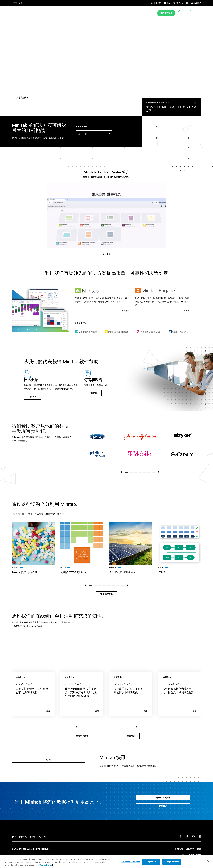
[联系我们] (163, 806)
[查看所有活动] (82, 736)
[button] (200, 13)
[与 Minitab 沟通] (163, 798)
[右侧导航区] (159, 472)
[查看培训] (131, 736)
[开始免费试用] (166, 13)
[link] (33, 548)
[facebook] (187, 836)
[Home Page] (21, 13)
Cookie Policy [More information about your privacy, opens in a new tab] (46, 865)
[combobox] (21, 3)
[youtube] (193, 836)
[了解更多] (106, 254)
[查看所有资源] (106, 594)
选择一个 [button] (94, 134)
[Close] (208, 861)
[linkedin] (181, 836)
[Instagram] (200, 836)
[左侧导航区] (122, 472)
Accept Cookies (172, 862)
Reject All (151, 862)
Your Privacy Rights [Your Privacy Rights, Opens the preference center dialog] (131, 862)
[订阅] (49, 760)
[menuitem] (93, 13)
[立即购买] (185, 13)
